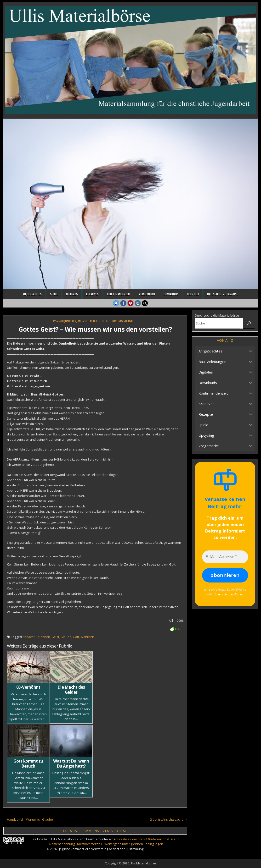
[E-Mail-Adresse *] (225, 557)
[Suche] (249, 323)
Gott (76, 637)
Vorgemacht (147, 294)
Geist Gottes (102, 321)
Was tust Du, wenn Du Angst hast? (71, 763)
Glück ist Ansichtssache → (168, 819)
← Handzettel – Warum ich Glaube (28, 819)
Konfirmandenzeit (119, 294)
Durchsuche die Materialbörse (217, 315)
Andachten (85, 321)
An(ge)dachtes (32, 294)
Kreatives (92, 294)
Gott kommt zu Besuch (28, 763)
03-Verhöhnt (28, 687)
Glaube (66, 637)
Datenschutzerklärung (223, 294)
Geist (55, 637)
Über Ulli (193, 294)
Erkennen (43, 637)
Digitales (72, 294)
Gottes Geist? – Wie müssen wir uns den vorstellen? (95, 329)
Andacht (28, 637)
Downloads (171, 294)
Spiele (54, 294)
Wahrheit (87, 637)
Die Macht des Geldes (71, 689)
